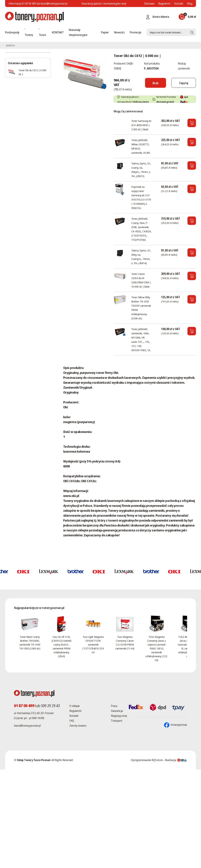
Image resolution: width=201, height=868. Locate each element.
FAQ (72, 721)
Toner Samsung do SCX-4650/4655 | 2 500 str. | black (141, 125)
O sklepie (75, 706)
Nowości (119, 32)
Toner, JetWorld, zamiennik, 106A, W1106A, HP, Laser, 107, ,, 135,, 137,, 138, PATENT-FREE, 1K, (141, 340)
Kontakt (179, 4)
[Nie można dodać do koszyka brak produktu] (152, 83)
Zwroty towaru (78, 726)
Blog (190, 4)
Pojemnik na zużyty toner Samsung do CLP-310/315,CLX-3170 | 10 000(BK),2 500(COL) (141, 197)
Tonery (29, 35)
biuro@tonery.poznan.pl (27, 726)
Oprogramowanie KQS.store (147, 760)
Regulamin (164, 4)
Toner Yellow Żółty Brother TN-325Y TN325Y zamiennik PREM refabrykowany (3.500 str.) (141, 308)
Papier (105, 32)
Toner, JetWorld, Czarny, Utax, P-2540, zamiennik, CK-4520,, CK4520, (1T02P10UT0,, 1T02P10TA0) (141, 229)
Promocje (136, 32)
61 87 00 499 (29, 4)
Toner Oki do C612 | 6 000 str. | (32, 72)
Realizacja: (176, 760)
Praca (114, 706)
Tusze (42, 35)
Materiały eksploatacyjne (78, 32)
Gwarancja (117, 711)
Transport (117, 721)
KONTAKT (58, 32)
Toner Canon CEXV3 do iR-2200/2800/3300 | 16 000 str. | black (141, 280)
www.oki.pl (71, 496)
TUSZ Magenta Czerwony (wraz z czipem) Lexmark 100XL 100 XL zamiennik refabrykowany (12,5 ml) (156, 648)
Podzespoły (12, 32)
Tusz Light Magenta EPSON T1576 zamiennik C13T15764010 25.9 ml (93, 644)
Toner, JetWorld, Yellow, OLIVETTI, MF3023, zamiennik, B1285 (141, 146)
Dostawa (149, 4)
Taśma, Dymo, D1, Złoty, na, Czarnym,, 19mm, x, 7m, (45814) (141, 257)
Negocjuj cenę (119, 716)
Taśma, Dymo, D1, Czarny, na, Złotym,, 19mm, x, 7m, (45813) (141, 170)
